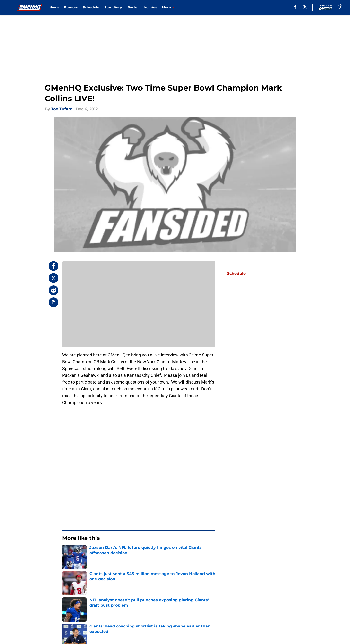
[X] (305, 7)
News (54, 7)
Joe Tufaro (62, 109)
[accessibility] (340, 7)
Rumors (71, 7)
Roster (133, 7)
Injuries (150, 7)
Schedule (91, 7)
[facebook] (295, 7)
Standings (113, 7)
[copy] (53, 302)
